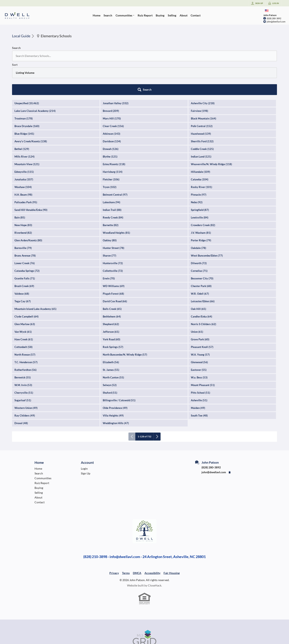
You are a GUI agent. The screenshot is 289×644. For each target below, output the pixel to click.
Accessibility (152, 539)
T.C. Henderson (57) (26, 329)
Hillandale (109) (200, 138)
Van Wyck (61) (23, 298)
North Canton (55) (113, 344)
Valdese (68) (22, 260)
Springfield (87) (200, 176)
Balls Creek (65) (112, 275)
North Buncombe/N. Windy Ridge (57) (125, 321)
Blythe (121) (110, 123)
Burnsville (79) (23, 214)
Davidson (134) (112, 108)
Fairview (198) (199, 77)
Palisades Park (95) (26, 169)
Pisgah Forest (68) (113, 260)
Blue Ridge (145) (24, 100)
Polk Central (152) (202, 92)
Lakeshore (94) (111, 169)
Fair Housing (172, 539)
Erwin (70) (109, 245)
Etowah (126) (111, 115)
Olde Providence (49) (115, 374)
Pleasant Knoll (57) (202, 313)
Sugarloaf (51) (23, 367)
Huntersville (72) (113, 229)
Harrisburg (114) (113, 138)
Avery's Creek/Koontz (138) (31, 108)
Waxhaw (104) (23, 153)
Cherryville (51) (24, 359)
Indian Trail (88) (112, 176)
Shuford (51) (110, 359)
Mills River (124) (24, 123)
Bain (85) (20, 184)
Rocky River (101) (201, 153)
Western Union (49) (26, 374)
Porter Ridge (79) (201, 207)
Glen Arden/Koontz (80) (28, 207)
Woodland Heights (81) (116, 199)
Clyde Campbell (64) (26, 283)
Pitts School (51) (200, 359)
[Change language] (267, 11)
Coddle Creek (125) (202, 115)
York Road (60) (111, 306)
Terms (126, 539)
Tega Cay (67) (23, 268)
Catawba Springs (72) (27, 237)
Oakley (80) (110, 207)
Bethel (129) (22, 115)
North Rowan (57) (25, 321)
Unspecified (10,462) (27, 70)
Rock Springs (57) (113, 313)
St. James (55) (111, 336)
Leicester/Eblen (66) (203, 268)
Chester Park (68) (201, 252)
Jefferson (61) (111, 298)
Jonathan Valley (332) (116, 70)
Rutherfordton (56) (25, 336)
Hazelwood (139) (201, 100)
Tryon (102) (110, 153)
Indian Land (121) (201, 123)
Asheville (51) (199, 367)
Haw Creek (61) (24, 306)
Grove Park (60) (200, 306)
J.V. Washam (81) (201, 199)
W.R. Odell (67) (200, 260)
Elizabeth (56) (111, 329)
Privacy (114, 539)
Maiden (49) (198, 374)
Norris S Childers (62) (204, 290)
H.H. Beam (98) (23, 161)
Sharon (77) (109, 222)
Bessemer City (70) (202, 245)
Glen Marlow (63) (25, 290)
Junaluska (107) (24, 146)
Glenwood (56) (199, 329)
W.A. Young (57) (200, 321)
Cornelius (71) (199, 237)
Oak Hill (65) (198, 275)
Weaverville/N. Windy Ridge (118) (211, 130)
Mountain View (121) (27, 130)
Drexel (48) (21, 389)
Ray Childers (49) (25, 382)
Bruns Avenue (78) (25, 222)
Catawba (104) (200, 146)
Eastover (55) (199, 336)
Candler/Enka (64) (201, 283)
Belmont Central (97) (115, 161)
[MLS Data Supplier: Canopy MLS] (145, 604)
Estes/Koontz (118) (114, 130)
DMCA (137, 539)
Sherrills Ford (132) (202, 108)
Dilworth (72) (199, 229)
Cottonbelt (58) (23, 313)
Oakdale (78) (198, 214)
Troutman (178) (24, 85)
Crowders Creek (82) (203, 191)
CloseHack (155, 552)
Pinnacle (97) (199, 161)
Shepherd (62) (111, 290)
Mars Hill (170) (112, 85)
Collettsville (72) (113, 237)
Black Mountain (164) (204, 85)
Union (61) (197, 298)
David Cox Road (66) (115, 268)
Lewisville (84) (200, 184)
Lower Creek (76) (25, 229)
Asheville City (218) (203, 70)
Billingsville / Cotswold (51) (119, 367)
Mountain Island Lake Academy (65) (35, 275)
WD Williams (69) (114, 252)
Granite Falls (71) (25, 245)
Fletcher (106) (111, 146)
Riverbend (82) (23, 199)
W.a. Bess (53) (199, 344)
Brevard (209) (111, 77)
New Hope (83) (23, 191)
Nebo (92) (197, 169)
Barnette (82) (111, 191)
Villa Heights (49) (113, 382)
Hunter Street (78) (113, 214)
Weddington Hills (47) (116, 389)
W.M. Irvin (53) (23, 351)
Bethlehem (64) (112, 283)
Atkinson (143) (111, 100)
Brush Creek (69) (24, 252)
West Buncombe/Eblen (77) (207, 222)
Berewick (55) (23, 344)
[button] (266, 56)
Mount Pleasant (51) (203, 351)
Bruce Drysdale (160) (27, 92)
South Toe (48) (199, 382)
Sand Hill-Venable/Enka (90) (31, 176)
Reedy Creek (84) (113, 184)
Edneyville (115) (24, 138)
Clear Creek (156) (113, 92)
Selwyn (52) (110, 351)
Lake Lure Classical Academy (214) (35, 77)
